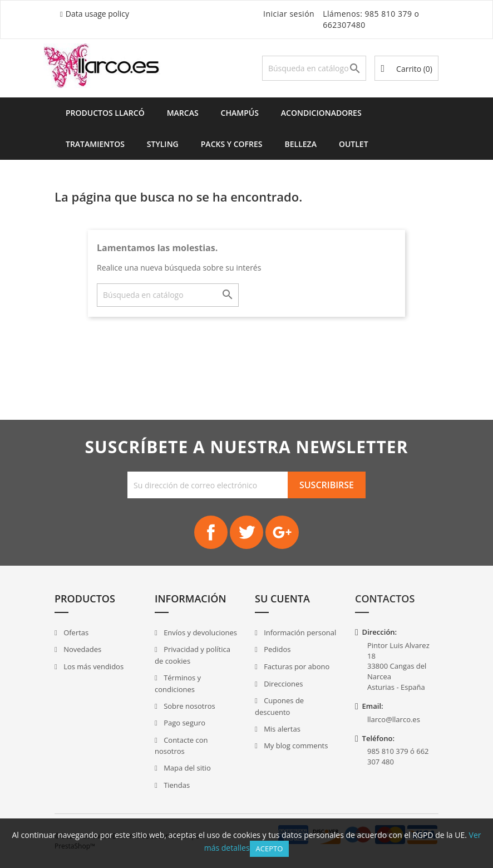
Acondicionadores (321, 113)
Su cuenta (282, 599)
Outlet (354, 144)
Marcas (183, 113)
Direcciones (283, 684)
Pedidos (277, 649)
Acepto (270, 849)
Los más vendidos (93, 666)
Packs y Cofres (232, 144)
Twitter (247, 532)
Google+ (282, 532)
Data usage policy (97, 14)
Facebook (211, 532)
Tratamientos (95, 144)
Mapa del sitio (186, 768)
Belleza (301, 144)
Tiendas (176, 785)
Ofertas (75, 632)
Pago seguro (184, 723)
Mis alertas (281, 729)
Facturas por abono (296, 666)
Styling (163, 144)
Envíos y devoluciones (199, 632)
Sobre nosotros (189, 706)
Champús (240, 113)
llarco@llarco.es (394, 719)
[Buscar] (314, 68)
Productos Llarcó (105, 113)
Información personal (299, 632)
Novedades (82, 649)
